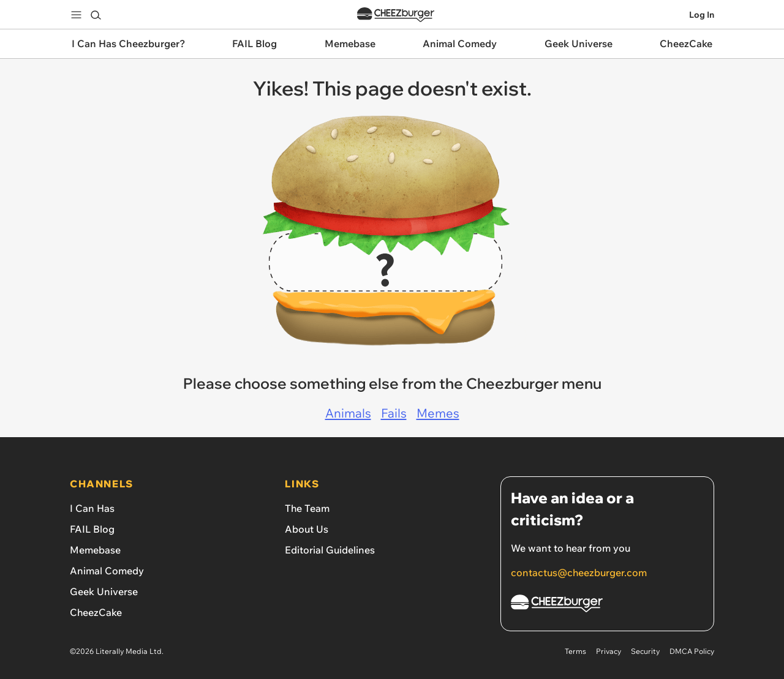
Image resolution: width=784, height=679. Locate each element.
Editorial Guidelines (330, 550)
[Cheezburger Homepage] (607, 605)
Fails (394, 413)
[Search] (96, 15)
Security (645, 651)
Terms (575, 651)
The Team (307, 508)
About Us (307, 529)
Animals (348, 413)
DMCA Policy (692, 651)
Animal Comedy (107, 571)
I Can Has (92, 508)
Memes (438, 413)
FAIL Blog (92, 529)
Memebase (95, 550)
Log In (702, 15)
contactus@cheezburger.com (579, 572)
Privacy (609, 651)
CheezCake (96, 612)
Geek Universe (104, 591)
